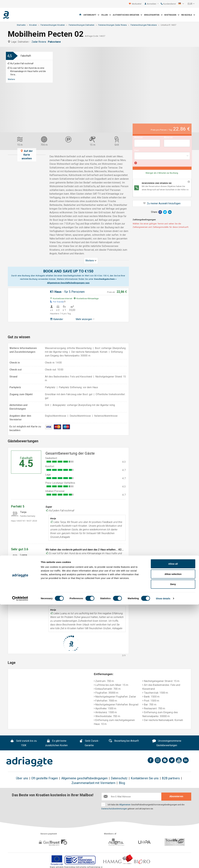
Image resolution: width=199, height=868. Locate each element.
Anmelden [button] (153, 4)
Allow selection (173, 837)
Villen (106, 15)
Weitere (11, 79)
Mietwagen (172, 15)
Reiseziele (188, 15)
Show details (163, 862)
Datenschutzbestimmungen (114, 809)
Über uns (22, 778)
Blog (122, 783)
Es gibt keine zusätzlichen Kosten (57, 743)
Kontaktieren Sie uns (145, 778)
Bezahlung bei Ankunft (124, 741)
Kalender (57, 319)
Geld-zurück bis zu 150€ (24, 743)
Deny (173, 848)
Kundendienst (168, 4)
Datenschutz (119, 778)
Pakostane (55, 42)
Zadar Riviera (39, 42)
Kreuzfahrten (153, 15)
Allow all (173, 827)
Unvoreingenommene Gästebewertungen (167, 743)
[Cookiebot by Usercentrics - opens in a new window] (20, 862)
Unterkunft (91, 15)
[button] (181, 4)
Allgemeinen (125, 805)
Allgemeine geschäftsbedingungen (84, 778)
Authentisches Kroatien (127, 15)
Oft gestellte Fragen (45, 778)
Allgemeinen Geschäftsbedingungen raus (68, 283)
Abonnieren (176, 796)
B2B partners (171, 778)
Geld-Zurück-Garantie (89, 743)
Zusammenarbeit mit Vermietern (93, 783)
